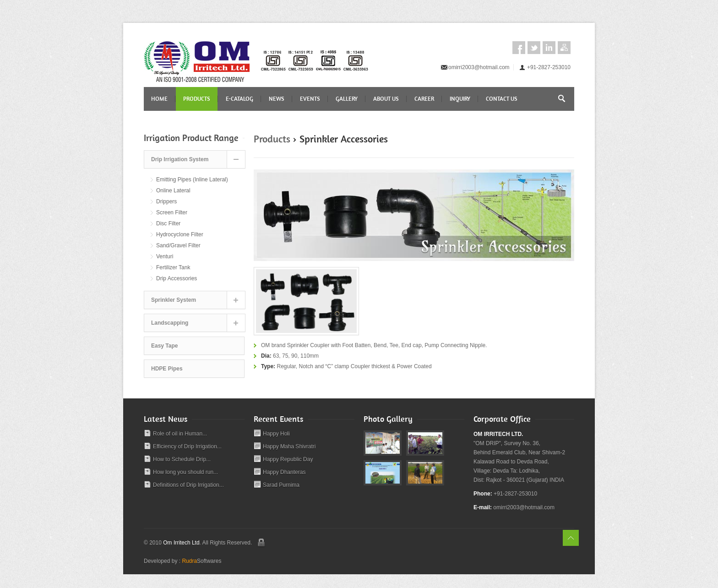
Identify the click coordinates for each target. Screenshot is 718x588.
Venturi (165, 256)
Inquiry (460, 99)
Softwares (201, 561)
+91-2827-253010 (549, 67)
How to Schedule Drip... (182, 459)
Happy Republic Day (288, 459)
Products (197, 99)
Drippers (166, 201)
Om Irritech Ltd (181, 543)
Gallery (347, 99)
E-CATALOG (239, 99)
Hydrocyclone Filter (180, 234)
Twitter (534, 48)
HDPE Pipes (167, 369)
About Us (386, 99)
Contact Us (502, 99)
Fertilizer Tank (173, 267)
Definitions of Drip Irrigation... (188, 485)
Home (159, 99)
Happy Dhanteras (284, 472)
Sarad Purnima (281, 485)
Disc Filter (168, 223)
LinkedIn (549, 48)
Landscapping (170, 323)
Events (310, 99)
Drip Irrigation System (180, 159)
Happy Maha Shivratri (289, 446)
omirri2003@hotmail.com (479, 67)
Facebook (519, 48)
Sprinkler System (174, 300)
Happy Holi (276, 434)
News (277, 99)
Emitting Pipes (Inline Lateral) (192, 180)
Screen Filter (172, 212)
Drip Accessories (177, 278)
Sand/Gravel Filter (178, 245)
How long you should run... (185, 472)
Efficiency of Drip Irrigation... (187, 446)
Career (424, 99)
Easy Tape (164, 346)
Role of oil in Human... (180, 434)
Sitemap (564, 48)
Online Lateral (173, 191)
